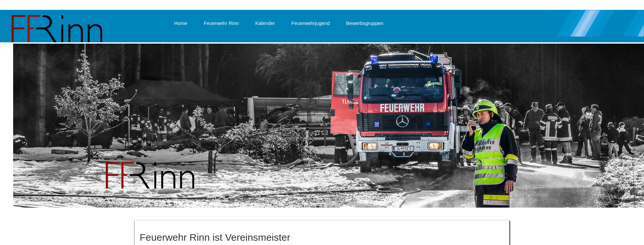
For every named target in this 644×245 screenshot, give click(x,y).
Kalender (265, 23)
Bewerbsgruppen (365, 23)
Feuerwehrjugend (311, 23)
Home (181, 23)
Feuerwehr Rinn (221, 23)
